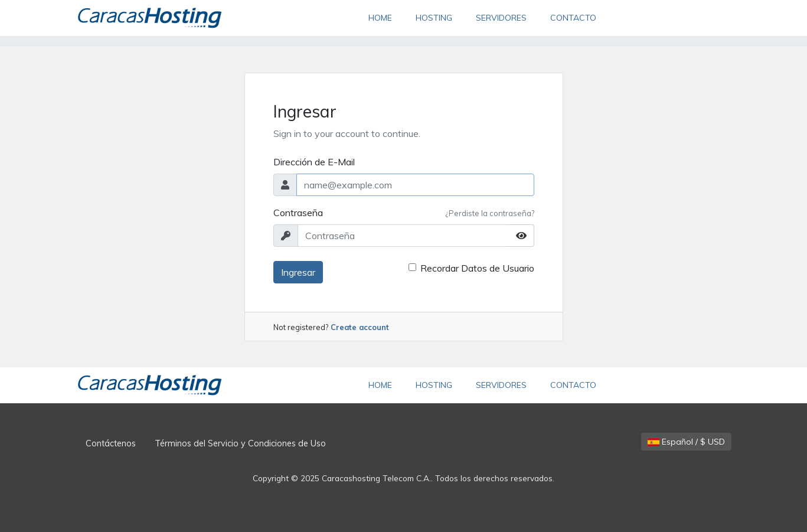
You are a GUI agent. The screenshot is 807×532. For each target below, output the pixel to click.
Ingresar (298, 272)
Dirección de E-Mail (314, 162)
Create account (360, 327)
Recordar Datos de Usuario (477, 268)
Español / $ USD (686, 442)
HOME (386, 17)
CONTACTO (573, 18)
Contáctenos (111, 443)
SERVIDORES (501, 18)
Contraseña (298, 213)
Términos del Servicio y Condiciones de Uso (240, 443)
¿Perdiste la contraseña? (490, 213)
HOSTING (434, 18)
